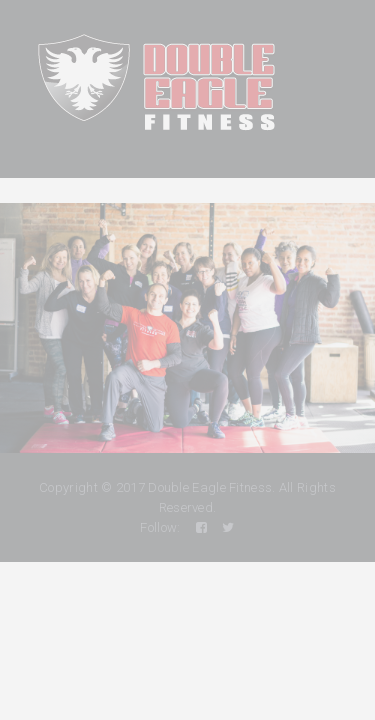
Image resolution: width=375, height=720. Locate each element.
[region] (187, 328)
